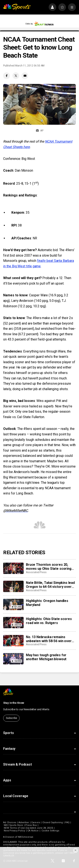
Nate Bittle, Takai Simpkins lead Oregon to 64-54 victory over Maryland (50, 585)
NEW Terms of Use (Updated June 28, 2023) (28, 828)
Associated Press (36, 572)
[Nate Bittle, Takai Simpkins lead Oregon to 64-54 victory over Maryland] (13, 586)
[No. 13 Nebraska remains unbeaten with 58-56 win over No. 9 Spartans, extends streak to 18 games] (13, 641)
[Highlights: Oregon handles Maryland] (13, 604)
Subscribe (11, 718)
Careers (35, 822)
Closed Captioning (53, 822)
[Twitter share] (16, 76)
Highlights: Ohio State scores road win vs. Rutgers (49, 621)
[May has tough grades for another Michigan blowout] (13, 659)
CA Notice (33, 831)
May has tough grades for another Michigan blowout (46, 657)
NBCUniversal (25, 837)
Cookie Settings (50, 831)
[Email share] (25, 76)
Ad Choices (10, 822)
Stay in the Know (14, 703)
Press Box (31, 825)
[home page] (17, 7)
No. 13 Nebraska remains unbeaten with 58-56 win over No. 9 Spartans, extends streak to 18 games (50, 639)
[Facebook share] (7, 76)
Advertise (24, 822)
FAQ (67, 822)
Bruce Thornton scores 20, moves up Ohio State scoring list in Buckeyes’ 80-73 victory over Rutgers (49, 567)
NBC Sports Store (13, 825)
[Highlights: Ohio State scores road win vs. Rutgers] (13, 623)
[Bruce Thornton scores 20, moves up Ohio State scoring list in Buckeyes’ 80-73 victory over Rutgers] (13, 568)
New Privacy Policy (14, 831)
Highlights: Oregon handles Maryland (47, 603)
